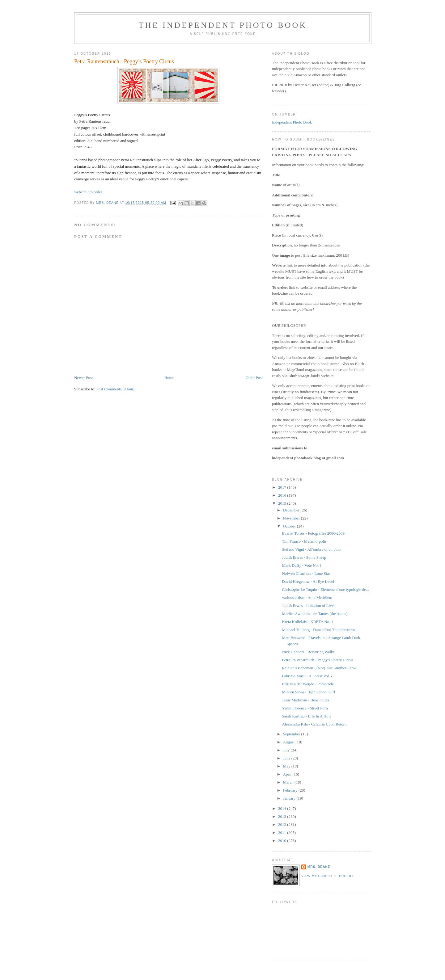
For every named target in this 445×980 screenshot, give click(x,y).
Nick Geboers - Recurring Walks (308, 652)
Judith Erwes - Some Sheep (304, 557)
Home (169, 378)
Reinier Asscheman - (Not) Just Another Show (319, 668)
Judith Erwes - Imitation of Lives (308, 606)
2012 (283, 824)
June (287, 758)
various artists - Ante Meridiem (307, 597)
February (291, 790)
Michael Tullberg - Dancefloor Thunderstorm (318, 630)
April (288, 774)
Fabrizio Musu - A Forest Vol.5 (307, 676)
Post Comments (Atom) (116, 389)
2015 (283, 503)
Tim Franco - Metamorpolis (304, 541)
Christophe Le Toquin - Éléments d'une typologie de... (325, 589)
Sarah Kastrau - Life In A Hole (307, 716)
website (80, 192)
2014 (283, 808)
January (290, 798)
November (292, 518)
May (287, 766)
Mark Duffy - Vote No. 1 (302, 565)
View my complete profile (328, 876)
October (290, 526)
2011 (283, 833)
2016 (283, 495)
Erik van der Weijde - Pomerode (308, 684)
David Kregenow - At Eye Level (308, 581)
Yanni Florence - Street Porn (305, 708)
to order (96, 192)
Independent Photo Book (292, 122)
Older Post (254, 378)
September (292, 734)
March (289, 782)
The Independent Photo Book (223, 25)
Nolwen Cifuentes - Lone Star (306, 573)
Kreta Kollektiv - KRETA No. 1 (307, 622)
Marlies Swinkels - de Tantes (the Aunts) (315, 614)
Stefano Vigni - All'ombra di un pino (311, 549)
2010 (283, 841)
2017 (283, 487)
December (292, 510)
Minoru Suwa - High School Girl (308, 692)
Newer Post (83, 378)
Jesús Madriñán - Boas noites (305, 700)
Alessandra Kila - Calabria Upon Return (314, 724)
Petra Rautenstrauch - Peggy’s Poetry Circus (318, 660)
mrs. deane (319, 867)
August (289, 742)
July (287, 750)
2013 (283, 816)
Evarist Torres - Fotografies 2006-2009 (313, 533)
